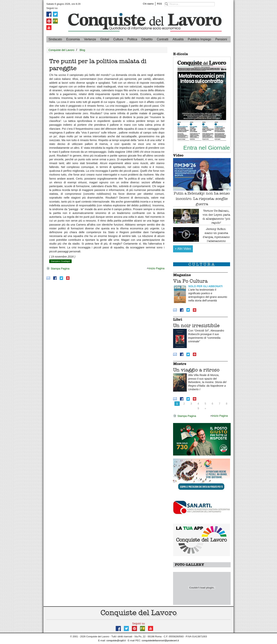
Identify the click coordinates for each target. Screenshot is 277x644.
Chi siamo (148, 4)
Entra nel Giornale (207, 148)
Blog (82, 50)
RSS (159, 4)
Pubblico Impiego (199, 39)
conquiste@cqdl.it (116, 640)
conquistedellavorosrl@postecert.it (160, 640)
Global (105, 39)
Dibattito (147, 39)
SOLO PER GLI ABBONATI (205, 286)
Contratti (162, 39)
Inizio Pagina (156, 268)
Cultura (118, 39)
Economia (73, 39)
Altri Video (183, 249)
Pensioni (221, 39)
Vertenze (90, 39)
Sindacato (55, 39)
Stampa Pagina (58, 269)
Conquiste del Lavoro (61, 50)
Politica (132, 39)
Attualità (178, 39)
